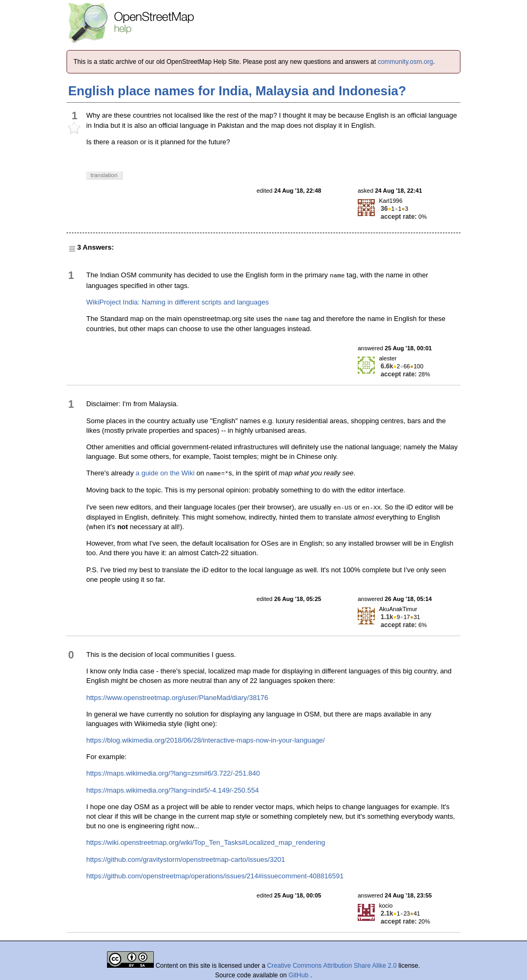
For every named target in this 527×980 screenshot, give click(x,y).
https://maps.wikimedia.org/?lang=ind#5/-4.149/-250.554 (172, 790)
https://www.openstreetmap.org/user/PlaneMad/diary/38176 (177, 698)
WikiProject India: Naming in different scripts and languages (178, 302)
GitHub (299, 975)
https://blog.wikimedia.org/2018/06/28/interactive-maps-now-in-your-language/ (205, 740)
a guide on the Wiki (165, 473)
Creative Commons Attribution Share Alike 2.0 (332, 966)
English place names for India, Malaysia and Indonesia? (237, 91)
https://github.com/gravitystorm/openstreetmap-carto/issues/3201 (186, 859)
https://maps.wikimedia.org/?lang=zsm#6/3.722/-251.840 (173, 773)
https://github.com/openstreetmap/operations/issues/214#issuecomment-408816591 (215, 876)
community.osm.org (406, 62)
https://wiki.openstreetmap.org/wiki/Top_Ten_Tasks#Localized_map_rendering (206, 842)
